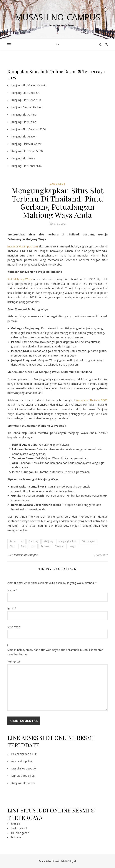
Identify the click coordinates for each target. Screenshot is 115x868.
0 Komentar (101, 555)
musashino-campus (26, 555)
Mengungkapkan (67, 541)
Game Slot (58, 184)
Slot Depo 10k (32, 100)
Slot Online (30, 114)
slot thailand (19, 828)
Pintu (12, 546)
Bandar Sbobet (32, 107)
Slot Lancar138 (32, 166)
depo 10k (30, 754)
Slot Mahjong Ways (20, 279)
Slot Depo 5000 (33, 151)
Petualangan (88, 541)
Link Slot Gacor (32, 144)
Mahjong (48, 541)
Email (12, 608)
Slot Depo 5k (31, 93)
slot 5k (16, 824)
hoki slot (17, 837)
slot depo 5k (28, 768)
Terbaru (45, 546)
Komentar (14, 662)
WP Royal (70, 861)
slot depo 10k (26, 776)
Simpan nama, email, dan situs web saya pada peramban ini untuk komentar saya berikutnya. (55, 652)
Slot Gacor (29, 136)
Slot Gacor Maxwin (35, 85)
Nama (12, 590)
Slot (33, 546)
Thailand (60, 546)
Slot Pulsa (29, 158)
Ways (73, 546)
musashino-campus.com (23, 246)
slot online (29, 783)
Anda (13, 541)
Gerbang (34, 541)
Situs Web (14, 627)
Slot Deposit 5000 (34, 129)
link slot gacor (20, 833)
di (22, 541)
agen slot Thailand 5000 (92, 400)
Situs (23, 546)
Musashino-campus (58, 17)
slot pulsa (26, 761)
